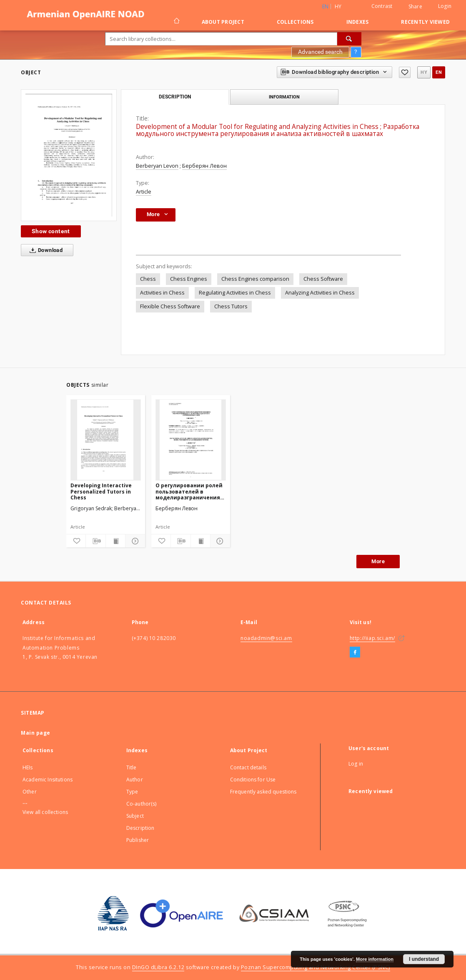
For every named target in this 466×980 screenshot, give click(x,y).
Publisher (138, 840)
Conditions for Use (253, 780)
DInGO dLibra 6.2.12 (158, 967)
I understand (424, 959)
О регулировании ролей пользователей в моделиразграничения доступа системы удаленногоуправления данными (189, 491)
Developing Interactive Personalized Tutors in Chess (101, 491)
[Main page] (176, 22)
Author (135, 780)
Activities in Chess (162, 293)
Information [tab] (284, 97)
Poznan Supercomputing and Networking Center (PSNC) (316, 967)
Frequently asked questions (263, 792)
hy (338, 6)
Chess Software (323, 279)
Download (44, 250)
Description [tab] (175, 97)
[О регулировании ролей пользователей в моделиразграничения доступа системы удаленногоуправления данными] (191, 440)
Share (415, 7)
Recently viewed (425, 22)
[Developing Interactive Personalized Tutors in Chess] (106, 440)
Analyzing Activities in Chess (320, 293)
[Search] (349, 39)
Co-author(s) (142, 804)
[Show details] (134, 541)
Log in (356, 764)
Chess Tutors (231, 306)
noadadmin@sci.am (266, 638)
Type (132, 792)
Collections (295, 22)
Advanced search (320, 52)
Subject (135, 816)
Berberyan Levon (157, 166)
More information (375, 959)
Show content (51, 231)
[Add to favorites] (405, 72)
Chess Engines (189, 279)
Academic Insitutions (48, 780)
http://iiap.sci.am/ (372, 638)
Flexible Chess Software (170, 306)
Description (140, 828)
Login (445, 6)
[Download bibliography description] (95, 541)
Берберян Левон (204, 166)
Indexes (358, 22)
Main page (36, 733)
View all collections (45, 812)
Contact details (248, 767)
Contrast (382, 6)
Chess (148, 279)
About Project (223, 22)
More (378, 561)
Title (132, 767)
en (439, 72)
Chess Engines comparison (255, 279)
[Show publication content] (115, 541)
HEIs (28, 767)
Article (144, 192)
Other (30, 792)
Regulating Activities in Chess (235, 293)
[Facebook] (355, 652)
